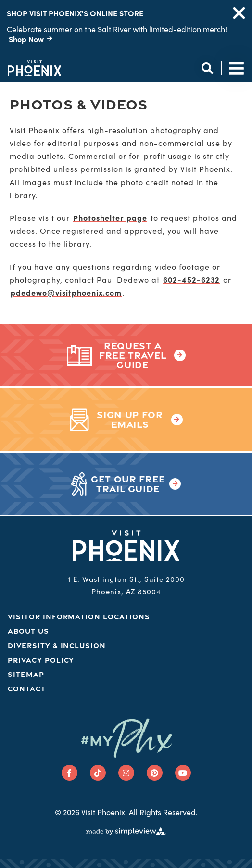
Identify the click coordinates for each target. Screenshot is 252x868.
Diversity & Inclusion (57, 645)
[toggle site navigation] (236, 68)
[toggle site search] (207, 68)
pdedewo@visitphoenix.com (66, 292)
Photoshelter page (110, 217)
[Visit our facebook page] (69, 773)
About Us (28, 631)
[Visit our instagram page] (126, 773)
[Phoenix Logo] (34, 68)
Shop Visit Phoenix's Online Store (75, 13)
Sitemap (26, 674)
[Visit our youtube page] (183, 773)
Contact (27, 689)
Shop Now (26, 39)
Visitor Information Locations (79, 617)
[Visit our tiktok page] (98, 773)
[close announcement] (239, 13)
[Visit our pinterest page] (155, 773)
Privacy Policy (41, 660)
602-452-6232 (191, 279)
